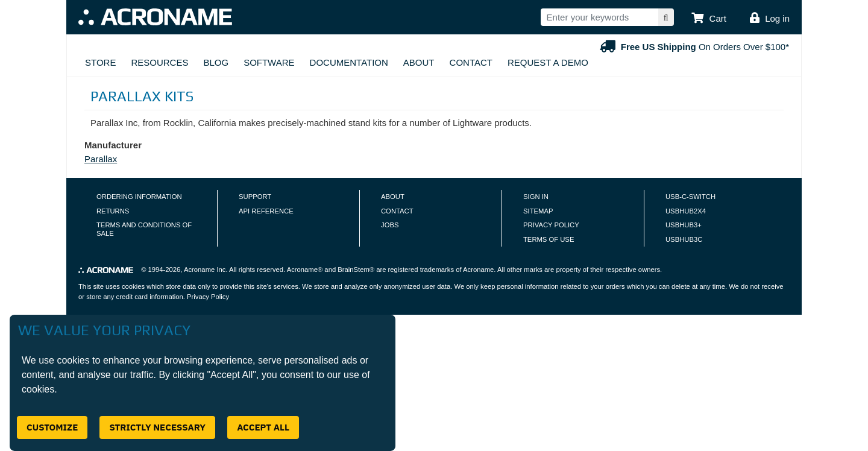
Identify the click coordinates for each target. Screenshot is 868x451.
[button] (709, 19)
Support (255, 197)
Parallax (101, 159)
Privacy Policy (551, 225)
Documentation (349, 62)
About (419, 62)
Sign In (536, 197)
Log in (777, 18)
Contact (471, 62)
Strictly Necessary (157, 427)
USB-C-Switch (690, 197)
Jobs (390, 225)
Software (269, 62)
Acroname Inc (205, 270)
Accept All (263, 427)
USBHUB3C (684, 239)
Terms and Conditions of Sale (144, 229)
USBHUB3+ (684, 225)
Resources (159, 62)
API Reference (266, 211)
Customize (52, 427)
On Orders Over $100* (693, 47)
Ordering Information (139, 197)
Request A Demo (548, 62)
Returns (113, 211)
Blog (216, 62)
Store (100, 62)
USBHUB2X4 (686, 211)
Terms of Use (549, 239)
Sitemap (538, 211)
